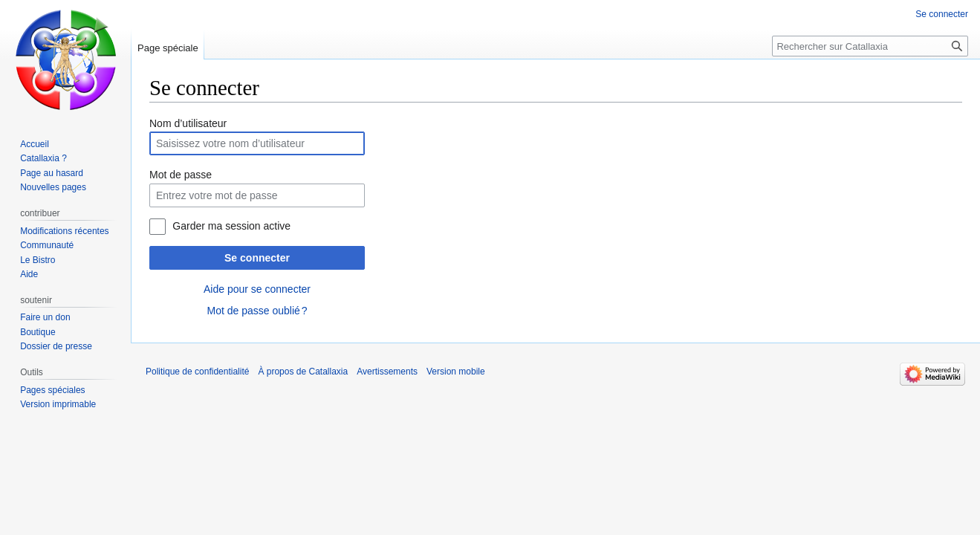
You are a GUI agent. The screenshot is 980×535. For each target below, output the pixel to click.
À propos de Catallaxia (303, 372)
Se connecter (257, 258)
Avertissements (387, 372)
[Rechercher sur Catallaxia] (870, 46)
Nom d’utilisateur (188, 123)
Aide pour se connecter (257, 289)
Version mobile (456, 372)
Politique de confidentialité (197, 372)
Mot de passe (181, 175)
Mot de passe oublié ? (257, 311)
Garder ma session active (231, 226)
